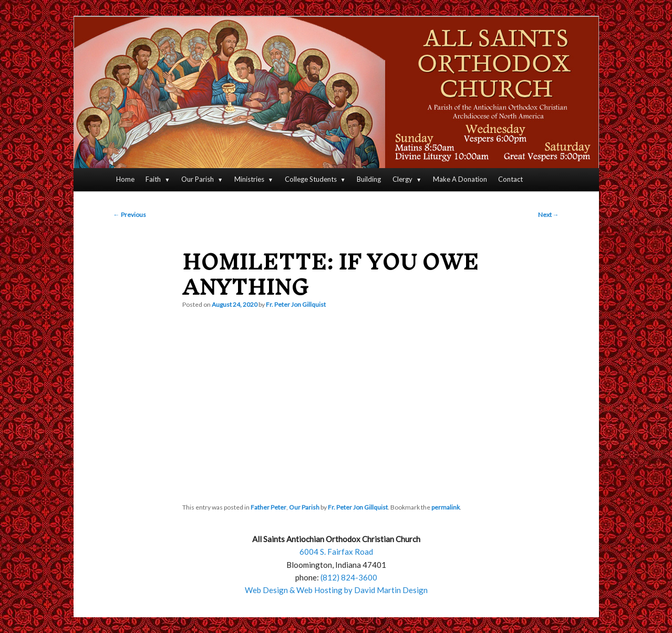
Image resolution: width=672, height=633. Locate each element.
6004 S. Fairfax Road (336, 552)
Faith (153, 179)
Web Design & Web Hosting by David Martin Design (336, 590)
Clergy (402, 179)
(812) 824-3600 (349, 577)
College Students (311, 179)
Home (125, 179)
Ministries (249, 179)
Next (549, 215)
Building (369, 179)
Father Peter (268, 507)
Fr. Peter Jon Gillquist (296, 304)
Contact (510, 179)
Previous (130, 215)
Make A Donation (460, 179)
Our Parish (198, 179)
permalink (446, 507)
